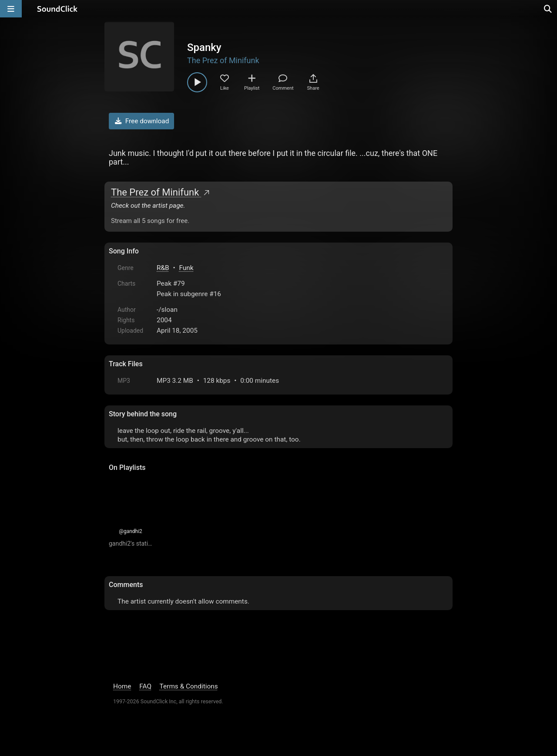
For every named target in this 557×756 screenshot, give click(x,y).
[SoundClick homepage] (57, 9)
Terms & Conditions (189, 686)
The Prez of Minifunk (223, 60)
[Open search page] (548, 9)
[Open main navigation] (11, 9)
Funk (186, 268)
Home (122, 686)
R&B (163, 268)
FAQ (145, 686)
